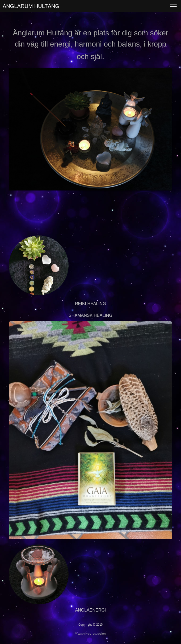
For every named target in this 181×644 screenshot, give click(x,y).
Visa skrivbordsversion (90, 634)
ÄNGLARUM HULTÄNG (31, 6)
